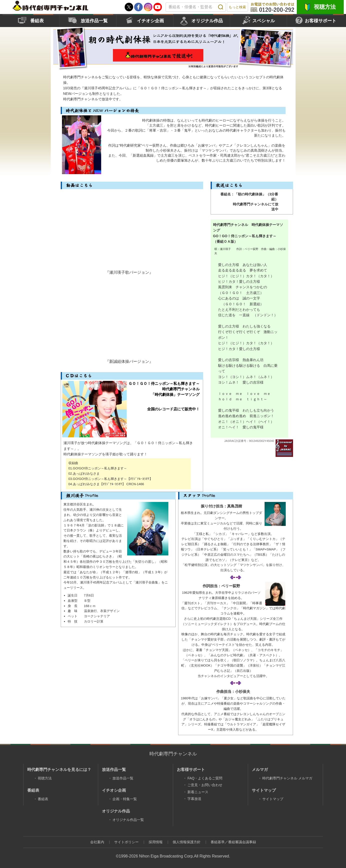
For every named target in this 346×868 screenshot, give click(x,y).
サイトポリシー (126, 842)
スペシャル (264, 21)
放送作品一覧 (94, 21)
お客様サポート (321, 21)
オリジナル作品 (207, 21)
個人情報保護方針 (187, 842)
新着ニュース (198, 792)
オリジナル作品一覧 (128, 820)
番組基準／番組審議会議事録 (233, 842)
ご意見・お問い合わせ (205, 785)
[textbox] (196, 7)
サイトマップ (273, 799)
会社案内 (97, 842)
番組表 (37, 21)
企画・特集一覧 (125, 799)
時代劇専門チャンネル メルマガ (287, 778)
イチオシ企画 (150, 21)
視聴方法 (325, 7)
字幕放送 (194, 799)
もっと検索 (237, 7)
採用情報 (156, 842)
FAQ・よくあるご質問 (205, 778)
